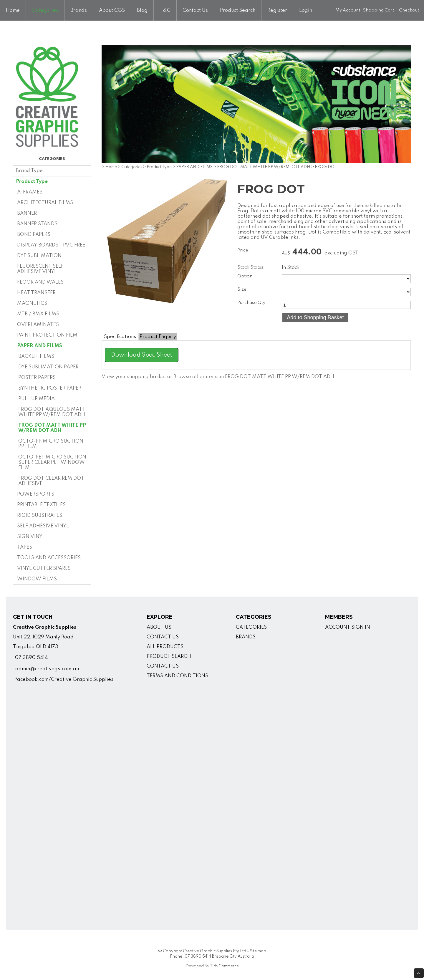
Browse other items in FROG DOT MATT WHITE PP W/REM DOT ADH (254, 377)
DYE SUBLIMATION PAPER (48, 367)
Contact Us (195, 10)
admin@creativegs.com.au (47, 669)
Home (13, 10)
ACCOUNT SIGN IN (348, 627)
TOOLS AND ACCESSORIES (49, 558)
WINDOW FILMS (37, 579)
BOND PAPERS (34, 235)
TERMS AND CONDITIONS (177, 676)
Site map (258, 951)
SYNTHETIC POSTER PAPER (50, 388)
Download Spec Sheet (142, 355)
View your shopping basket (134, 377)
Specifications (120, 337)
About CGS (112, 10)
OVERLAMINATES (38, 325)
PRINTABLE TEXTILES (41, 505)
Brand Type (29, 171)
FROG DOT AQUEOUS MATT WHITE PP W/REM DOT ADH (52, 412)
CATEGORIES (251, 627)
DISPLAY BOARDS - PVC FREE (51, 245)
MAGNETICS (32, 303)
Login (306, 10)
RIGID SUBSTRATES (40, 515)
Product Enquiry (158, 337)
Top (419, 973)
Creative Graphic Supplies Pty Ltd (215, 951)
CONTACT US (163, 637)
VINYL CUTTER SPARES (44, 568)
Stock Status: (251, 267)
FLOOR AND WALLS (40, 282)
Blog (142, 10)
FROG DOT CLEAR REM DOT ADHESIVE (51, 481)
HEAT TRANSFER (36, 293)
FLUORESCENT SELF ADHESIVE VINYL (40, 269)
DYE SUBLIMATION (39, 256)
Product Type (32, 182)
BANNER (27, 213)
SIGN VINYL (31, 537)
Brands (79, 10)
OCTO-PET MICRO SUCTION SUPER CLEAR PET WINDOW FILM (52, 462)
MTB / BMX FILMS (38, 314)
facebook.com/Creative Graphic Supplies (64, 679)
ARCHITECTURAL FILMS (45, 203)
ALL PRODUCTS (165, 647)
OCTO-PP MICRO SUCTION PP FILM (51, 444)
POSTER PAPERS (37, 378)
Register (277, 10)
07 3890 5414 (32, 658)
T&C (165, 10)
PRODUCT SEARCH (169, 657)
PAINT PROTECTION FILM (47, 335)
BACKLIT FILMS (36, 356)
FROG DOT (326, 167)
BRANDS (246, 637)
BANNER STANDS (37, 224)
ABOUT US (159, 627)
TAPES (25, 547)
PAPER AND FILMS (40, 346)
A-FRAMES (30, 192)
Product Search (238, 10)
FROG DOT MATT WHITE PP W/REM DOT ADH (52, 428)
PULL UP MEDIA (37, 399)
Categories (45, 10)
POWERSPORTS (36, 494)
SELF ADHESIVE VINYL (43, 526)
